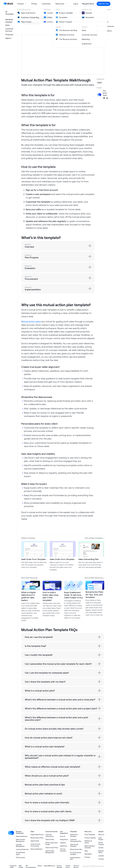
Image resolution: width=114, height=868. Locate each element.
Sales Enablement (22, 836)
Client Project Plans (52, 848)
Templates (25, 11)
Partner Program (101, 844)
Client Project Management (50, 852)
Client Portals (50, 839)
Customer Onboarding (49, 835)
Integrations (64, 839)
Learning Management (20, 845)
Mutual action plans (31, 321)
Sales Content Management (20, 840)
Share (80, 19)
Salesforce (64, 846)
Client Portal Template (74, 845)
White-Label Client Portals (52, 844)
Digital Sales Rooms (37, 835)
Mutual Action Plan (76, 849)
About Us (101, 835)
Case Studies (101, 839)
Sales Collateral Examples (90, 847)
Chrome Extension (63, 850)
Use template (94, 20)
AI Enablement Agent (21, 853)
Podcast (87, 857)
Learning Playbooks (22, 849)
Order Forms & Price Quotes (35, 845)
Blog (86, 851)
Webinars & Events (88, 842)
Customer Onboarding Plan (76, 840)
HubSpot (63, 843)
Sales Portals (35, 841)
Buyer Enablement (36, 849)
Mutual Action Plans (37, 838)
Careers (101, 848)
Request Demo (101, 852)
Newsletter (88, 854)
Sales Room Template (74, 835)
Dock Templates (90, 835)
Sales (34, 11)
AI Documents (20, 858)
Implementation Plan (75, 858)
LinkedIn (101, 856)
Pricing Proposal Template (76, 853)
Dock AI (63, 836)
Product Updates (90, 838)
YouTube (101, 859)
